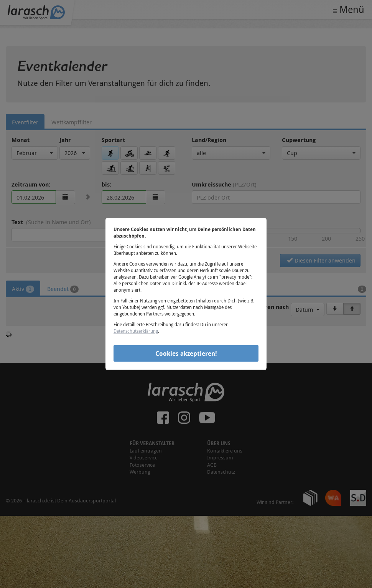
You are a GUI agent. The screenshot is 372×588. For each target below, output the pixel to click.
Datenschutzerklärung (136, 331)
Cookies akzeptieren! (186, 353)
